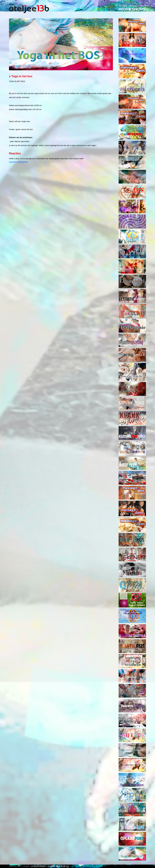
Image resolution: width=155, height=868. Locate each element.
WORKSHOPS (132, 9)
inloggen (123, 6)
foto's (143, 6)
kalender (134, 6)
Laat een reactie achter (18, 162)
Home (12, 4)
